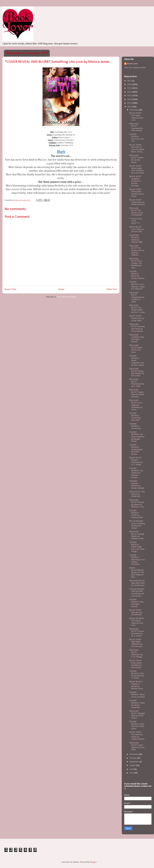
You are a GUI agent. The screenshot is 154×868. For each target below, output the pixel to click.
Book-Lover (132, 64)
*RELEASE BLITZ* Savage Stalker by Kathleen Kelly (136, 535)
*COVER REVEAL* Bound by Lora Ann (136, 138)
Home (61, 289)
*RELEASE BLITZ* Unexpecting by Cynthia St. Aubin (137, 297)
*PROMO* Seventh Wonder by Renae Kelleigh (136, 485)
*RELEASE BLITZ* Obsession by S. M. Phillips (136, 653)
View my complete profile (135, 68)
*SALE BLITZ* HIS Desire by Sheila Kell (137, 494)
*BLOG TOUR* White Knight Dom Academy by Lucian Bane (137, 169)
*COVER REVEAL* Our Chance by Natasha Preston (136, 473)
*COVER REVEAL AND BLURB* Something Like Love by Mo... (137, 592)
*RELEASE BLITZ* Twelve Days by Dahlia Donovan (136, 393)
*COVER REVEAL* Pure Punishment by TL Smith (136, 675)
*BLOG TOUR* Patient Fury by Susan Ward (136, 318)
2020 (130, 84)
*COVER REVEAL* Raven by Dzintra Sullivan (137, 275)
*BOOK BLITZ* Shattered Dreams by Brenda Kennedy (135, 181)
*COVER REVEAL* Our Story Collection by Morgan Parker (137, 437)
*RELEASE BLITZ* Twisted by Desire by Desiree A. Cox (136, 503)
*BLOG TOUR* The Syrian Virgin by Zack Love (136, 116)
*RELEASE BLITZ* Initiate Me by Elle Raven (136, 159)
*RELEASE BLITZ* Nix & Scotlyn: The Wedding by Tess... (136, 263)
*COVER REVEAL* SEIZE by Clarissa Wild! (136, 514)
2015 (130, 103)
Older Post (112, 289)
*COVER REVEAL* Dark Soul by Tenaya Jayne (137, 725)
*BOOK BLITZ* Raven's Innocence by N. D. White (136, 461)
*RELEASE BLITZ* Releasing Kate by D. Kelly (136, 383)
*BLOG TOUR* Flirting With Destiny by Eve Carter (136, 193)
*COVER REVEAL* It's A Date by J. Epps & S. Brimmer (137, 285)
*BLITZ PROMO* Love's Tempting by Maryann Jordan (137, 525)
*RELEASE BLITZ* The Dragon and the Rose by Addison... (137, 250)
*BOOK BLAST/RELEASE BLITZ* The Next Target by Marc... (136, 572)
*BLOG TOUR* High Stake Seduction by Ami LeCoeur (136, 643)
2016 (130, 99)
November (134, 754)
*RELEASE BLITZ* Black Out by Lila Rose (136, 349)
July (131, 769)
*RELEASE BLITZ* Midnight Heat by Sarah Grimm (137, 714)
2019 (130, 88)
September (134, 762)
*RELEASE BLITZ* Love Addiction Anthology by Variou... (136, 405)
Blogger (93, 862)
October (133, 758)
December (134, 110)
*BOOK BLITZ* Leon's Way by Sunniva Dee (136, 229)
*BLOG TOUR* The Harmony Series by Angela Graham (137, 736)
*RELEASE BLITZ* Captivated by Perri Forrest (136, 127)
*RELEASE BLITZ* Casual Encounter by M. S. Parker (136, 632)
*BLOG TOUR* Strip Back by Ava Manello (136, 612)
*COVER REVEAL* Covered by (135, 426)
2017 (130, 95)
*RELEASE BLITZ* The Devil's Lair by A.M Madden (136, 212)
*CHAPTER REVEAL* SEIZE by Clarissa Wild (136, 239)
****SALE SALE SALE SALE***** (136, 221)
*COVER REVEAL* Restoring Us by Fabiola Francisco (137, 560)
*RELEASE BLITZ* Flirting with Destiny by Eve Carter (136, 372)
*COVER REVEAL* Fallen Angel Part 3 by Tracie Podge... (137, 547)
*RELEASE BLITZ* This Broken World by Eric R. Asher (137, 309)
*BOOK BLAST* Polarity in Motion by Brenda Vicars (136, 685)
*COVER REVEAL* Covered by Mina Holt (135, 417)
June (132, 773)
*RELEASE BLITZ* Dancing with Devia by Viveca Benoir (137, 328)
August (133, 765)
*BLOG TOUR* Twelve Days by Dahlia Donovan (137, 202)
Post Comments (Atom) (66, 297)
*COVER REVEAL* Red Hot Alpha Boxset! (136, 603)
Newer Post (10, 289)
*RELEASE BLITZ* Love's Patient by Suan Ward (137, 746)
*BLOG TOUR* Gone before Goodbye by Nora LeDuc (135, 664)
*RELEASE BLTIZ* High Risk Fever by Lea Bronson (137, 583)
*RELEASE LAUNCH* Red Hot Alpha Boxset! (136, 338)
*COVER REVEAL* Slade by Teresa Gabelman (137, 704)
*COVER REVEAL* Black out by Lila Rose (137, 695)
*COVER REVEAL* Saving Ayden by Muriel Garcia (136, 449)
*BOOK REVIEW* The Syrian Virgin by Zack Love (136, 622)
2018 (130, 92)
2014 (130, 107)
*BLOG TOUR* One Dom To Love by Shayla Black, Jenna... (137, 148)
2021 (130, 81)
